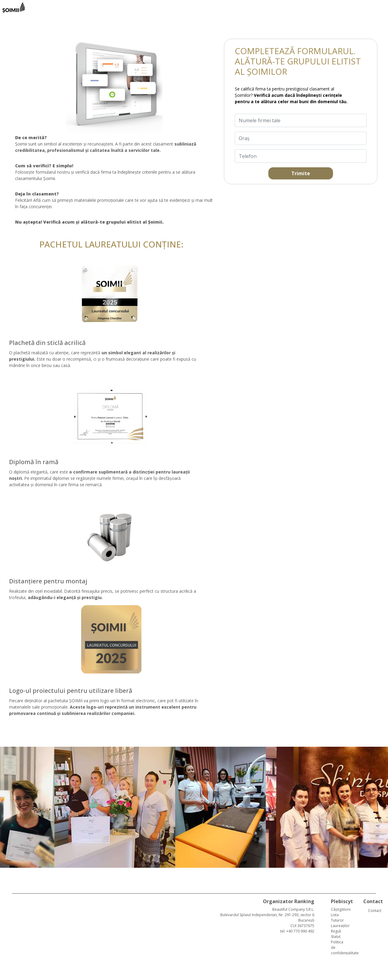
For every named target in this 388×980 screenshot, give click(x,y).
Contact (373, 911)
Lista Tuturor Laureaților (340, 920)
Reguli (336, 931)
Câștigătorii (341, 909)
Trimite (301, 173)
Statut (336, 937)
